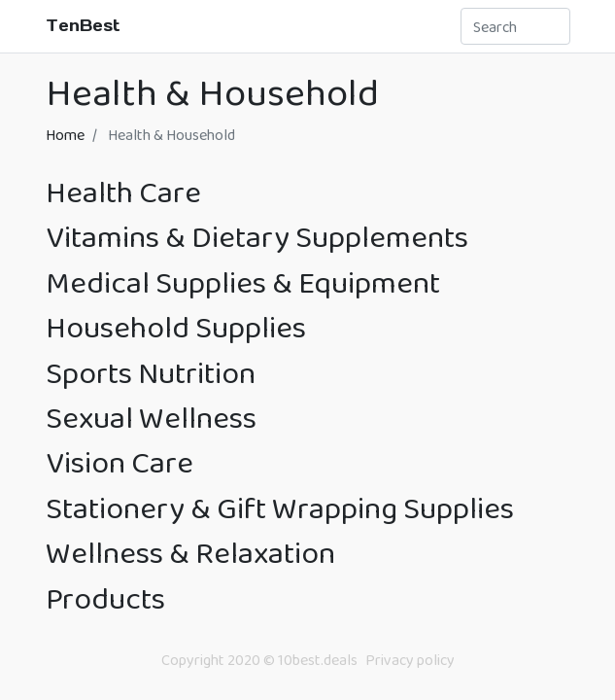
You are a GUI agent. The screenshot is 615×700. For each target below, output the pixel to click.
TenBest (83, 25)
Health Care (123, 192)
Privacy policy (410, 660)
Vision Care (120, 462)
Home (65, 135)
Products (105, 598)
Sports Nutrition (151, 373)
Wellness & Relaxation (190, 553)
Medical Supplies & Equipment (243, 282)
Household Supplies (176, 327)
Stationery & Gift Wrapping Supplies (280, 508)
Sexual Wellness (151, 418)
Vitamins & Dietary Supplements (257, 237)
